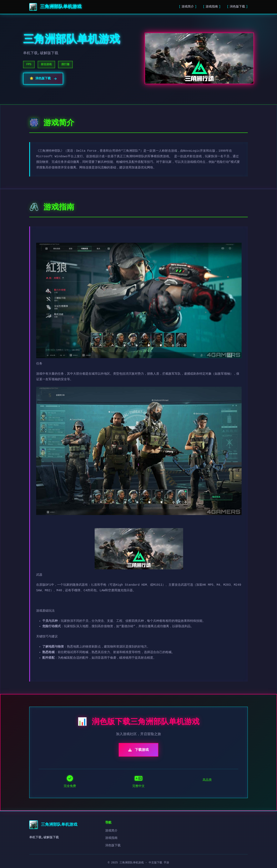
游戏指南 (212, 7)
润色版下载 (237, 7)
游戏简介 (188, 7)
